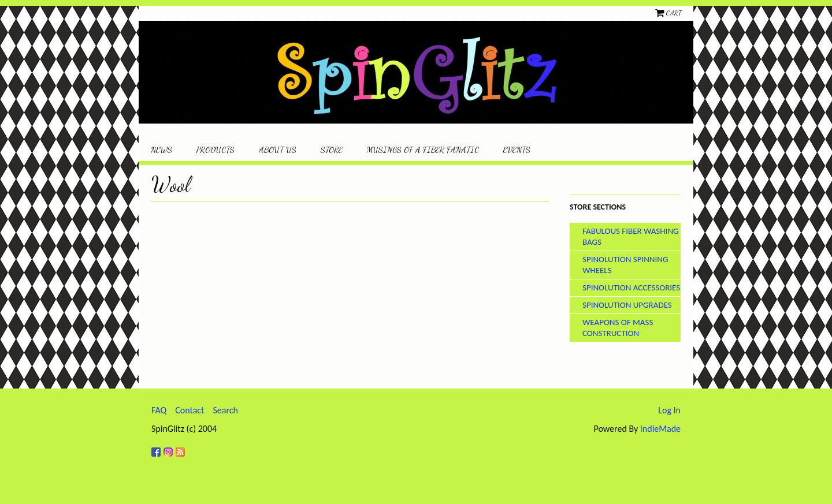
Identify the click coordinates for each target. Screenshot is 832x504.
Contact (190, 410)
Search (225, 410)
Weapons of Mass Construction (618, 328)
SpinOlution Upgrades (627, 305)
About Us (278, 150)
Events (517, 150)
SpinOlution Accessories (631, 288)
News (161, 150)
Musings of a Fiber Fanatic (423, 150)
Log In (669, 410)
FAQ (159, 410)
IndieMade (660, 429)
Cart (674, 13)
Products (216, 150)
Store (332, 150)
